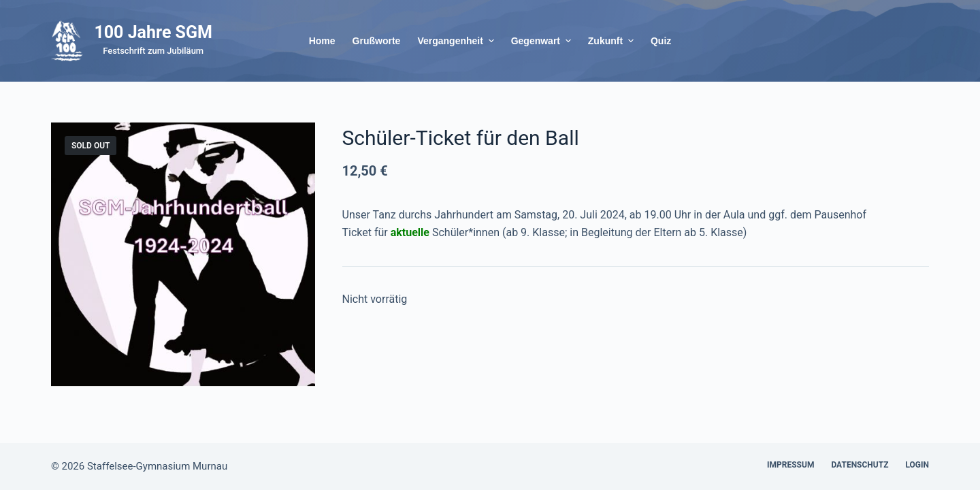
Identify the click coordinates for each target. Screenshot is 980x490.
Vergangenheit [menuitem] (457, 41)
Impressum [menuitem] (790, 465)
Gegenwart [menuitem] (543, 41)
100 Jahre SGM (153, 32)
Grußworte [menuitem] (377, 41)
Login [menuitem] (917, 465)
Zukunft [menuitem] (612, 41)
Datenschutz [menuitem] (860, 465)
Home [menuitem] (322, 41)
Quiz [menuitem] (661, 41)
